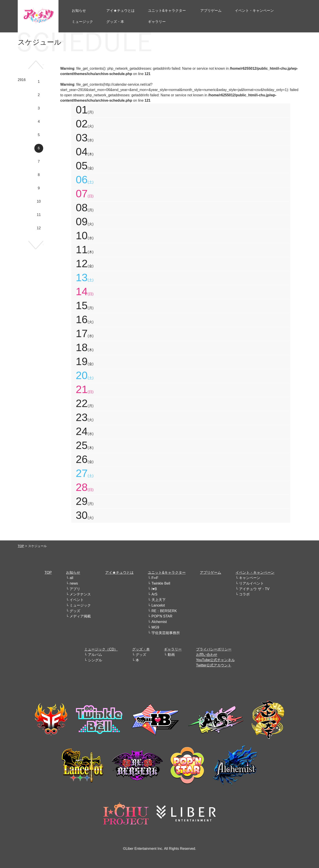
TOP (21, 546)
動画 (171, 655)
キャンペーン (250, 578)
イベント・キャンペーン (255, 572)
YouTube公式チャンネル (215, 660)
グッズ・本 (141, 649)
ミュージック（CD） (101, 649)
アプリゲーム (210, 572)
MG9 (155, 627)
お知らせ (73, 572)
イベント (77, 600)
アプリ (75, 589)
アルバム (95, 655)
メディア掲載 (80, 616)
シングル (95, 660)
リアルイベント (251, 583)
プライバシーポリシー (214, 649)
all (71, 578)
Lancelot (158, 605)
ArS (155, 594)
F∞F (155, 578)
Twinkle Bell (161, 583)
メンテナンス (80, 594)
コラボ (244, 594)
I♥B (154, 589)
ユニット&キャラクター (167, 572)
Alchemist (159, 622)
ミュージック (80, 605)
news (74, 583)
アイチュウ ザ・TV (254, 589)
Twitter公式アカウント (214, 665)
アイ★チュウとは (119, 572)
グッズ (75, 611)
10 (39, 201)
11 (39, 215)
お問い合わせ (207, 655)
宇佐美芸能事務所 (166, 633)
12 (39, 228)
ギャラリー (173, 649)
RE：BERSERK (164, 611)
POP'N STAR (162, 616)
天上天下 (159, 600)
